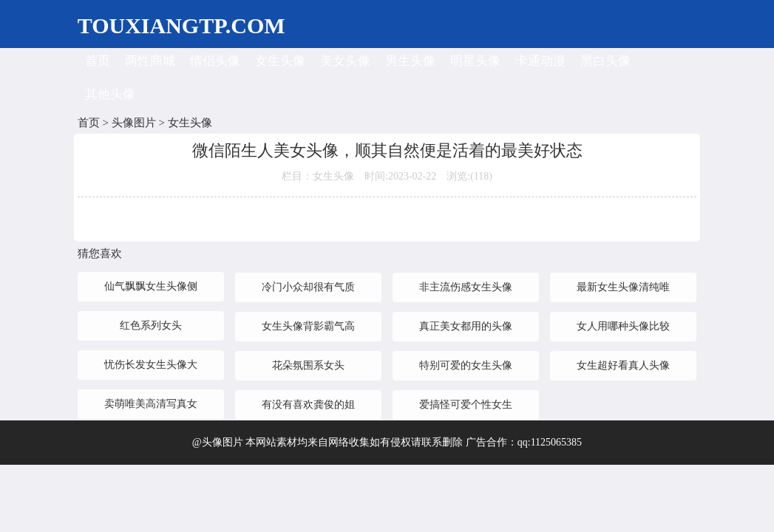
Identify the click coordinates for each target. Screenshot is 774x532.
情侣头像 (215, 61)
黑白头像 (605, 61)
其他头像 (110, 94)
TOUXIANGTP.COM (181, 25)
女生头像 (280, 61)
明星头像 (475, 61)
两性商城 (150, 61)
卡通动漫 (540, 61)
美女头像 (345, 61)
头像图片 (134, 123)
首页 (98, 61)
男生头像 (410, 61)
